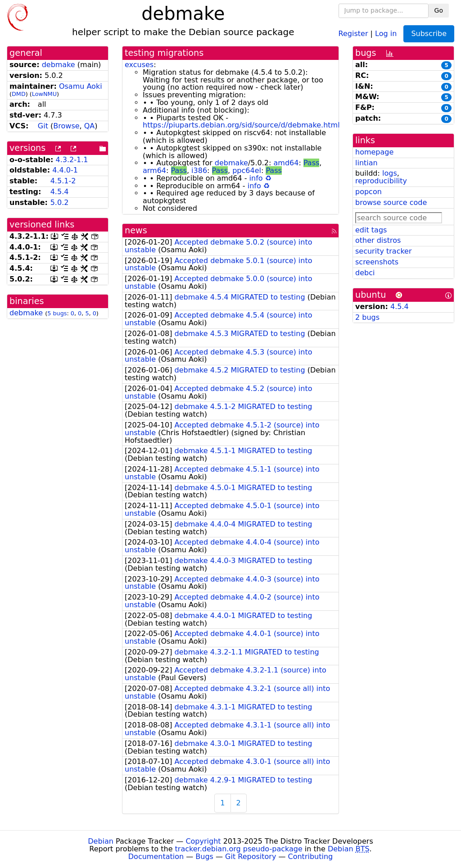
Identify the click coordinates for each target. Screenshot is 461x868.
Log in (386, 33)
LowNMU (44, 94)
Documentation (156, 857)
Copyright (203, 841)
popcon (368, 192)
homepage (374, 152)
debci (365, 273)
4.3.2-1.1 (72, 160)
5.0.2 (60, 202)
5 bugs (57, 313)
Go (439, 10)
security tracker (384, 251)
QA (90, 126)
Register (353, 33)
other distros (378, 240)
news (136, 230)
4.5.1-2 (63, 181)
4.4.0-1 (65, 170)
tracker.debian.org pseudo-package (239, 849)
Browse (66, 126)
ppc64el (247, 170)
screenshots (377, 262)
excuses (139, 65)
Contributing (311, 857)
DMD (19, 94)
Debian (101, 841)
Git (43, 126)
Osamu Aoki (81, 86)
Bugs (204, 857)
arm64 (154, 170)
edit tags (371, 230)
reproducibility (381, 181)
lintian (366, 163)
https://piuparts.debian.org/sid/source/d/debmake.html (241, 125)
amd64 (286, 163)
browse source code (391, 202)
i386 (199, 170)
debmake (59, 65)
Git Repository (251, 857)
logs (390, 173)
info (256, 178)
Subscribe (429, 34)
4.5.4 (60, 192)
